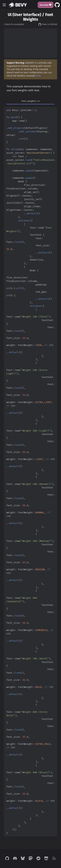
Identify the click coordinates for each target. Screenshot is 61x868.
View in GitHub (48, 24)
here (38, 76)
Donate (46, 5)
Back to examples (14, 24)
